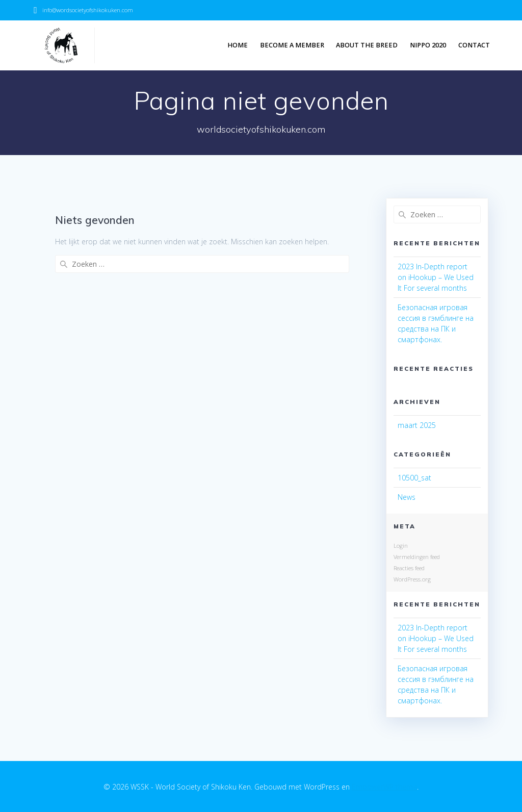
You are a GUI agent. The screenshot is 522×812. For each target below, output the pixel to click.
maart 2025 (417, 425)
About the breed (367, 45)
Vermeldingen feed (417, 557)
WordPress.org (412, 579)
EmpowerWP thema (384, 787)
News (407, 497)
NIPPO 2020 (428, 45)
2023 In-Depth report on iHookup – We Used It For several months (436, 277)
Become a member (292, 45)
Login (401, 545)
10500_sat (414, 478)
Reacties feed (409, 568)
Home (238, 45)
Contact (474, 45)
